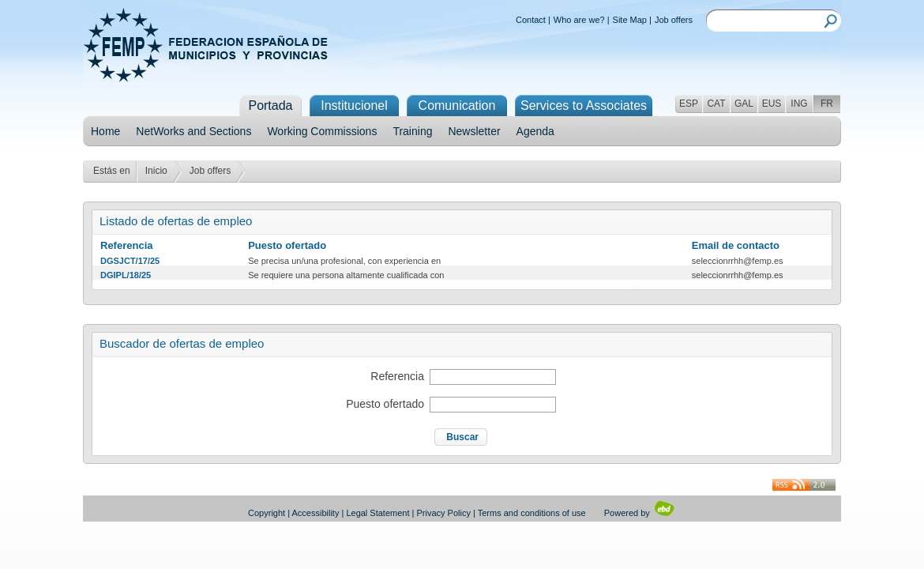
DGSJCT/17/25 (130, 261)
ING (799, 104)
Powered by (640, 513)
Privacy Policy (444, 513)
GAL (744, 104)
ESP (689, 104)
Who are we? (579, 20)
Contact (531, 20)
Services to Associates (584, 106)
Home (105, 131)
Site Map (630, 20)
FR (827, 104)
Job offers (674, 20)
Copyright (267, 513)
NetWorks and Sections (193, 131)
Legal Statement (377, 513)
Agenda (535, 131)
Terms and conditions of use (532, 513)
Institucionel (354, 106)
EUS (772, 104)
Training (412, 131)
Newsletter (474, 131)
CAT (716, 104)
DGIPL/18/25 (126, 275)
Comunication (457, 106)
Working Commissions (322, 131)
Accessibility (316, 513)
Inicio (156, 171)
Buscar (462, 437)
